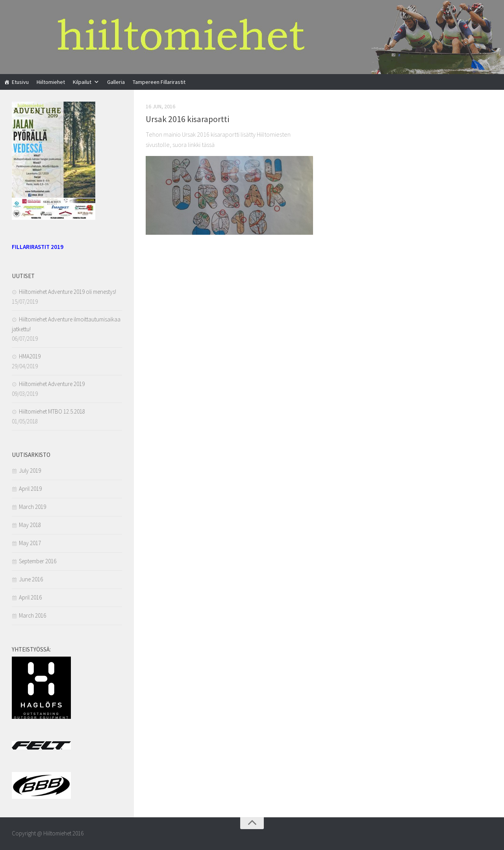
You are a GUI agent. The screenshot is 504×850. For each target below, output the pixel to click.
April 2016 (30, 597)
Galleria (116, 82)
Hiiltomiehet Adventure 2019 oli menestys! (68, 292)
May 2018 (30, 525)
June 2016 (31, 579)
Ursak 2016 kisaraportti (187, 119)
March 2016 (32, 615)
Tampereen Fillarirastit (159, 82)
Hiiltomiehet (51, 82)
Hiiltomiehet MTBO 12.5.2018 (52, 411)
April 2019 (30, 489)
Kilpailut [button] (82, 82)
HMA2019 (30, 356)
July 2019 (30, 470)
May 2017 (30, 543)
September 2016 (38, 561)
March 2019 (32, 507)
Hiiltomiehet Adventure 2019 (52, 384)
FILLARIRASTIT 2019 (38, 247)
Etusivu (20, 82)
